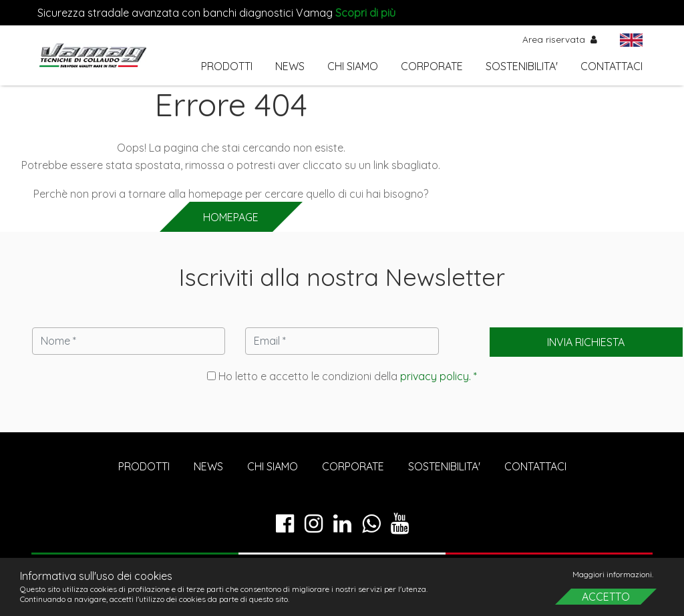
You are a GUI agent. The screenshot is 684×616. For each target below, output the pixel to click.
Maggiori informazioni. (613, 574)
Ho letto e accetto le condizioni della (342, 376)
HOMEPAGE (231, 217)
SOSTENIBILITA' (522, 66)
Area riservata (560, 39)
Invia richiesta (586, 342)
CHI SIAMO (353, 66)
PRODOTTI (227, 66)
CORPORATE (432, 66)
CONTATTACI (612, 66)
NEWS (290, 66)
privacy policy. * (439, 376)
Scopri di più (365, 13)
